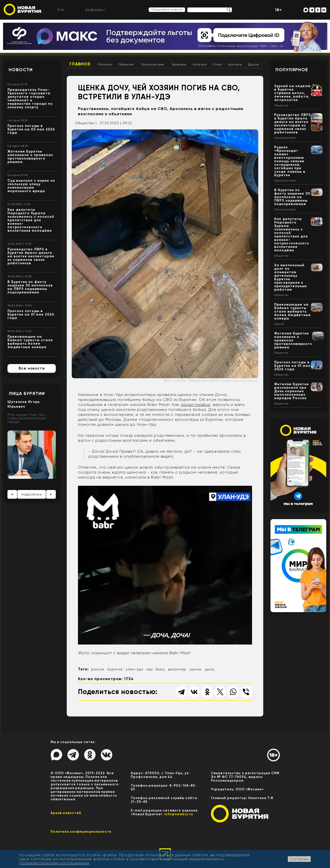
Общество (126, 64)
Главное (80, 64)
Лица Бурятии (27, 393)
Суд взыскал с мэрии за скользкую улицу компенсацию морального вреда (31, 186)
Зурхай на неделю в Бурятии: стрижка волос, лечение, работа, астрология (293, 93)
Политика (105, 64)
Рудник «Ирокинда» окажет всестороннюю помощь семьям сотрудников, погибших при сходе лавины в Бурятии (290, 161)
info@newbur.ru (179, 814)
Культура (200, 64)
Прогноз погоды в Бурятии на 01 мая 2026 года (31, 314)
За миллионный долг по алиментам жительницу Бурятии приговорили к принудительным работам (291, 277)
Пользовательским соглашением (54, 863)
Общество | (86, 123)
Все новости (32, 368)
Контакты (235, 64)
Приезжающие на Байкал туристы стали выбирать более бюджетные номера (30, 342)
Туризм (279, 324)
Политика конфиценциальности (81, 832)
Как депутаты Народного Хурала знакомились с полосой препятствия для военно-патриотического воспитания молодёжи (31, 220)
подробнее (32, 494)
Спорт (218, 64)
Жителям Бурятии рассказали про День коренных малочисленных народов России (292, 391)
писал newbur (196, 405)
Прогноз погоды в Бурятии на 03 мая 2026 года (31, 129)
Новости (21, 70)
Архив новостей (66, 813)
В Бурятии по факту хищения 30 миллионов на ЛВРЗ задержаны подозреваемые (30, 287)
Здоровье (179, 64)
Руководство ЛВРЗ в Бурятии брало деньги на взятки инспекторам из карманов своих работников (31, 256)
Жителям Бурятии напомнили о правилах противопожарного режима (30, 157)
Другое (254, 64)
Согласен (299, 859)
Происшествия (153, 64)
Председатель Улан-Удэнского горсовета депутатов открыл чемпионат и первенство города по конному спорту (30, 98)
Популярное (292, 70)
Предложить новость (167, 9)
